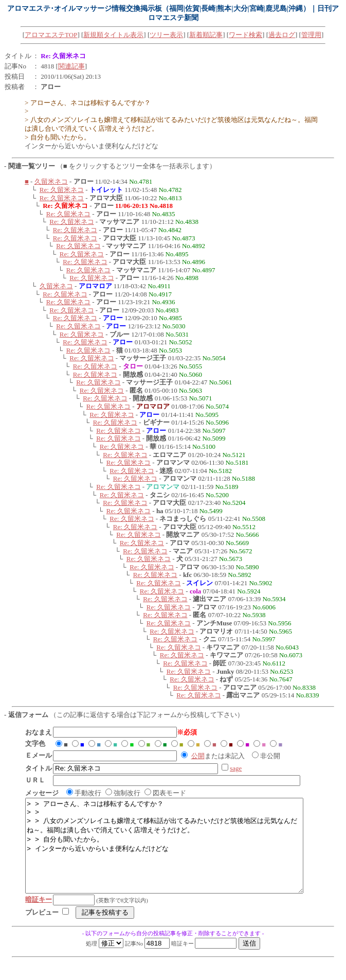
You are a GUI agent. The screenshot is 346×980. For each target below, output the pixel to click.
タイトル (18, 56)
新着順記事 (206, 35)
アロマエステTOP (51, 35)
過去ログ (282, 35)
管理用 (311, 35)
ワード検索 (245, 35)
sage (236, 768)
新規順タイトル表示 (113, 35)
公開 (198, 756)
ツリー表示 (166, 35)
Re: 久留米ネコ (62, 190)
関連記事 (71, 66)
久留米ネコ (51, 181)
